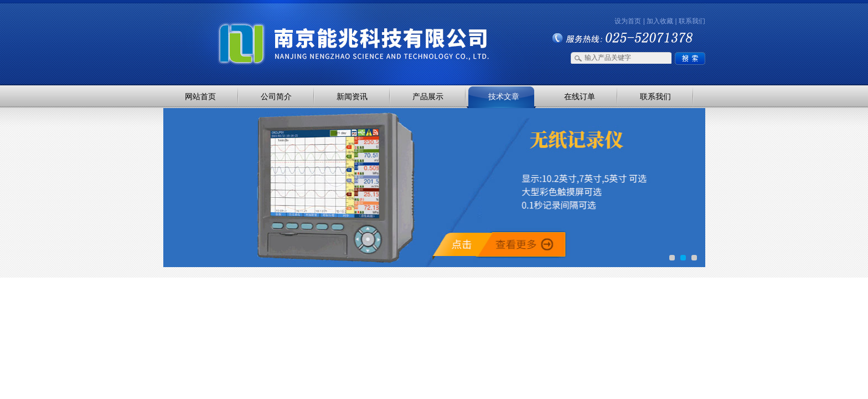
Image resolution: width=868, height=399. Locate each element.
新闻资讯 (352, 96)
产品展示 (428, 96)
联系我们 (692, 21)
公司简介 (276, 96)
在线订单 (580, 96)
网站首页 (200, 96)
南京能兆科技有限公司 (279, 24)
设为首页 (628, 21)
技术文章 (504, 96)
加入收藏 (660, 21)
